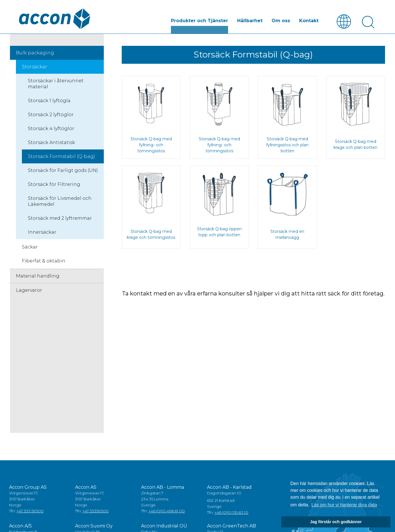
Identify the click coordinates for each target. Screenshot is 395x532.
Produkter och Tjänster (199, 21)
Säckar (30, 247)
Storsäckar (35, 67)
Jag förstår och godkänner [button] (336, 522)
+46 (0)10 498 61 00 (167, 511)
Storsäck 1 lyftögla (49, 101)
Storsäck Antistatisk (51, 143)
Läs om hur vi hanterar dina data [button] (344, 505)
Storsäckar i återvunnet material (56, 84)
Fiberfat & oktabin (44, 261)
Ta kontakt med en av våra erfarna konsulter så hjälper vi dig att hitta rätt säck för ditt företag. (253, 294)
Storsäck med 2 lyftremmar (60, 218)
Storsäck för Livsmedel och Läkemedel (60, 202)
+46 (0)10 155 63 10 (231, 513)
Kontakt (309, 21)
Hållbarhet (250, 21)
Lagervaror (29, 290)
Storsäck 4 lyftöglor (51, 129)
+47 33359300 (96, 511)
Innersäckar (42, 232)
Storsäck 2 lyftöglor (51, 115)
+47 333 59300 (30, 511)
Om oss (281, 21)
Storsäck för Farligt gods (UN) (63, 171)
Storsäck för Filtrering (54, 185)
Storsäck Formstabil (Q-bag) (61, 157)
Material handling (38, 276)
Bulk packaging (35, 53)
